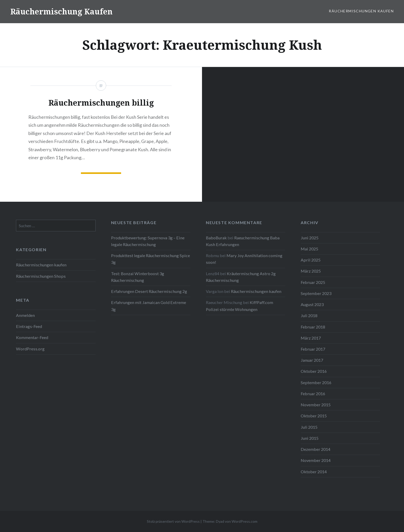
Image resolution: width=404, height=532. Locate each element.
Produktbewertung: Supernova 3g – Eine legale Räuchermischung (148, 241)
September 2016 (316, 382)
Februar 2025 (313, 282)
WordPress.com (245, 521)
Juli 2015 (309, 427)
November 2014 (316, 460)
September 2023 (316, 293)
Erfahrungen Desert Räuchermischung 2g (149, 291)
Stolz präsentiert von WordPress (173, 521)
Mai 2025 (309, 249)
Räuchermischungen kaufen (361, 11)
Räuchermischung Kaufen (61, 11)
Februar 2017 (313, 349)
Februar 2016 (313, 394)
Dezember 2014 (315, 449)
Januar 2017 (312, 360)
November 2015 (316, 405)
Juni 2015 (310, 438)
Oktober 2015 (314, 416)
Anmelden (25, 315)
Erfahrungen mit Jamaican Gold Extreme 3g (149, 306)
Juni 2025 (310, 238)
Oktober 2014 (314, 472)
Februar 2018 (313, 327)
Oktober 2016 (314, 371)
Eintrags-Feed (29, 326)
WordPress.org (30, 349)
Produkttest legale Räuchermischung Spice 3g (150, 259)
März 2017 (311, 338)
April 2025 (311, 260)
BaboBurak (216, 238)
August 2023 (312, 304)
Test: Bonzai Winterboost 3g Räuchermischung (138, 277)
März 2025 (311, 271)
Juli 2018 (309, 315)
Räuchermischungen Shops (41, 276)
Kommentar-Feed (32, 337)
